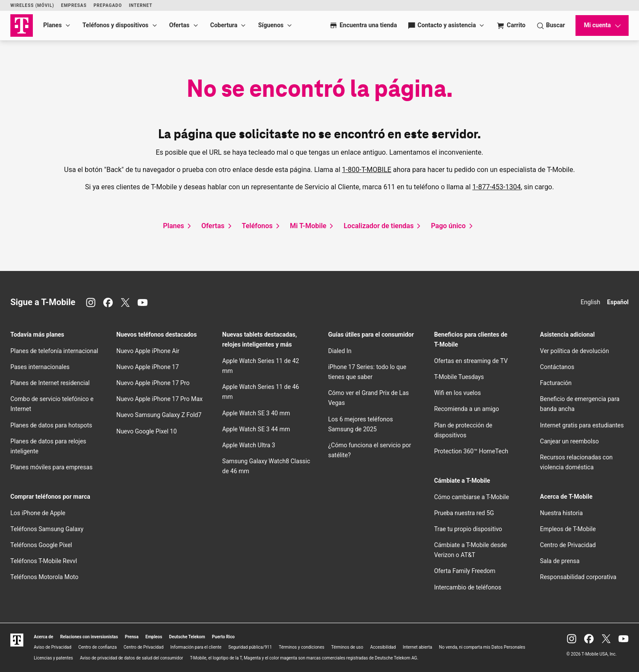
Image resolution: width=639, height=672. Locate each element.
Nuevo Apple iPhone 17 (148, 367)
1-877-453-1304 (496, 187)
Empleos (154, 637)
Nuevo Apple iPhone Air (148, 351)
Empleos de (568, 529)
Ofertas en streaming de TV (471, 361)
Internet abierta (417, 647)
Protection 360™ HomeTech (471, 451)
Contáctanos (557, 367)
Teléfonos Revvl (44, 561)
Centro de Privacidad (568, 545)
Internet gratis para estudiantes (582, 425)
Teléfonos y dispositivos (116, 25)
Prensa (132, 637)
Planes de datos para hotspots (51, 425)
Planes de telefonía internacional (54, 351)
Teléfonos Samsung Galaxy (47, 529)
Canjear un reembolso (569, 441)
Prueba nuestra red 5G (464, 513)
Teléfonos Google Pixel (42, 545)
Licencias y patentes (53, 658)
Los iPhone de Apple (38, 513)
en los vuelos (458, 393)
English (590, 302)
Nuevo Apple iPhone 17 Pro (153, 383)
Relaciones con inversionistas (89, 637)
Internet (140, 5)
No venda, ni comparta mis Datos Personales (482, 647)
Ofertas (180, 25)
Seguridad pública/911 (250, 647)
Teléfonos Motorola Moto (45, 577)
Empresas (74, 5)
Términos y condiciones (301, 647)
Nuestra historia (561, 513)
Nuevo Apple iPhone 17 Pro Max (159, 399)
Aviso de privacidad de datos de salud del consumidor (132, 658)
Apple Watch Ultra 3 (249, 445)
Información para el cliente (196, 647)
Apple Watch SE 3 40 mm (256, 413)
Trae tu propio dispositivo (468, 529)
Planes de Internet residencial (50, 383)
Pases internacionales (40, 367)
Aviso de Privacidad (52, 647)
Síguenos (271, 25)
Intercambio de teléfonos (468, 587)
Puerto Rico (224, 637)
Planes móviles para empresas (51, 467)
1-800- (367, 170)
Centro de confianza (97, 647)
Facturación (556, 383)
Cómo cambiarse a (472, 497)
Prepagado (108, 5)
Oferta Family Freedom (465, 571)
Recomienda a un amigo (467, 409)
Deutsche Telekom (187, 637)
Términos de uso (347, 647)
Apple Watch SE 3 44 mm (256, 429)
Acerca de (43, 637)
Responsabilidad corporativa (578, 577)
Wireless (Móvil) (32, 5)
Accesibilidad (383, 647)
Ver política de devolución (575, 351)
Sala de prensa (560, 561)
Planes (52, 25)
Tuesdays (459, 377)
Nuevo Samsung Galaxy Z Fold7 (159, 415)
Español (618, 302)
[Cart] (511, 25)
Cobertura (224, 25)
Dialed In (340, 351)
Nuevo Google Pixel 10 (146, 431)
